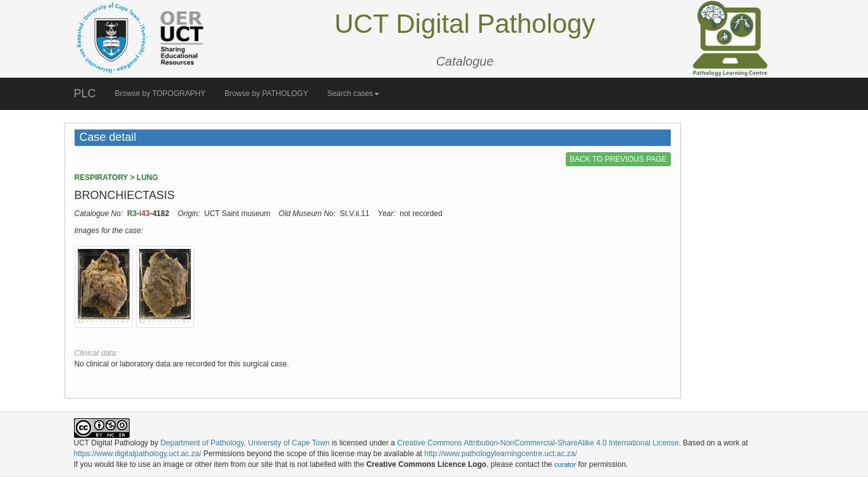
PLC (85, 94)
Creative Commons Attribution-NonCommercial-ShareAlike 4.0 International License (538, 443)
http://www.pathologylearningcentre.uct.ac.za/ (500, 454)
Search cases (353, 94)
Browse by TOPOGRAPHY (161, 94)
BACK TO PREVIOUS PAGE (618, 159)
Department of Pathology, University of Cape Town (245, 443)
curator (565, 464)
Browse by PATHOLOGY (266, 94)
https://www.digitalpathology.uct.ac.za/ (138, 454)
